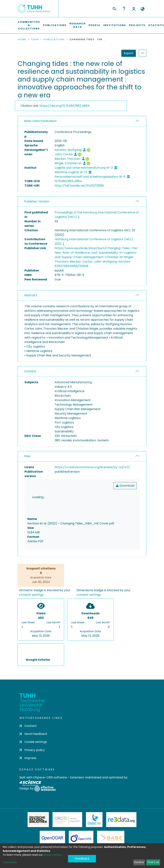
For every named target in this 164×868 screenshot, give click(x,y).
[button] (142, 9)
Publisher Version (37, 201)
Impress (28, 759)
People (94, 25)
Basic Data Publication (40, 121)
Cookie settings (33, 743)
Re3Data (121, 821)
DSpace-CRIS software (50, 779)
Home (22, 39)
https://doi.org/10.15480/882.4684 (65, 106)
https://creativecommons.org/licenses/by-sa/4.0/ (92, 467)
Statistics (127, 53)
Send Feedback (33, 735)
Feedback (82, 860)
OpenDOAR (52, 839)
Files (27, 456)
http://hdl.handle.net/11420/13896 (79, 186)
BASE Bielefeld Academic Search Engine (111, 839)
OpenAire (81, 839)
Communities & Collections (29, 25)
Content (30, 371)
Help (124, 9)
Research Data (78, 25)
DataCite (94, 821)
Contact (28, 727)
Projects (137, 25)
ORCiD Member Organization (67, 821)
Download (125, 486)
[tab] (82, 121)
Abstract (31, 295)
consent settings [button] (31, 596)
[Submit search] (114, 8)
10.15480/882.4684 (68, 181)
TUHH (35, 39)
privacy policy (52, 855)
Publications (55, 25)
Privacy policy (32, 751)
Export (110, 53)
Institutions (115, 25)
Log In (134, 9)
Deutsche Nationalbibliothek (38, 821)
